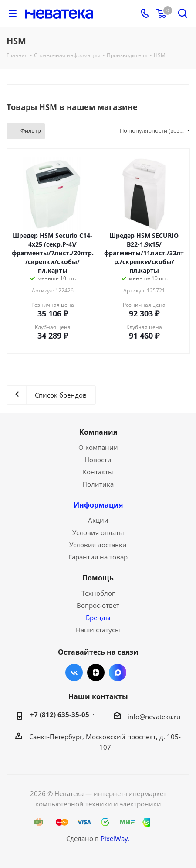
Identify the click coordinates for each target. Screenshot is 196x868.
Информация (98, 505)
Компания (98, 432)
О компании (98, 447)
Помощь (98, 578)
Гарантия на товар (98, 557)
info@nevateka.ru (154, 717)
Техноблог (98, 593)
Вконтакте (74, 672)
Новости (98, 460)
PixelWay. (115, 838)
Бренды (98, 618)
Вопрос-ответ (98, 605)
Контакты (98, 472)
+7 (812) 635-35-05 (60, 714)
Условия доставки (98, 545)
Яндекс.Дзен (96, 672)
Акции (98, 520)
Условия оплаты (98, 532)
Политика (98, 484)
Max (118, 672)
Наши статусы (98, 630)
